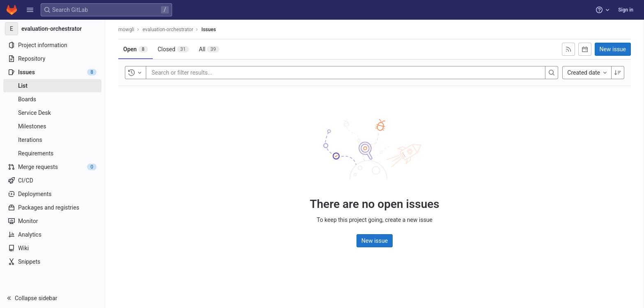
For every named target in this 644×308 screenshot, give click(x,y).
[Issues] (52, 72)
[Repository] (52, 59)
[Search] (552, 73)
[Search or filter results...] (201, 73)
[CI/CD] (52, 180)
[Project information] (52, 45)
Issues (208, 30)
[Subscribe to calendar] (585, 49)
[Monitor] (52, 221)
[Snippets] (52, 262)
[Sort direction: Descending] (618, 73)
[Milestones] (52, 126)
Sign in (626, 10)
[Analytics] (52, 235)
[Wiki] (52, 248)
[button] (30, 10)
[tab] (136, 49)
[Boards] (52, 99)
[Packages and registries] (52, 208)
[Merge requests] (52, 167)
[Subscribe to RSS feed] (568, 49)
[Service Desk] (52, 113)
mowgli (126, 30)
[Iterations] (52, 140)
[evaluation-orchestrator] (53, 29)
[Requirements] (52, 153)
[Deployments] (52, 194)
